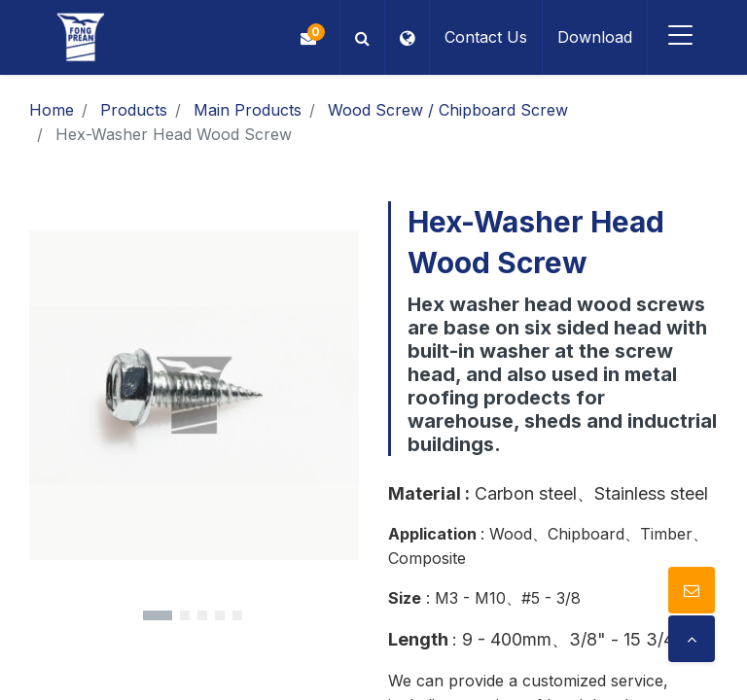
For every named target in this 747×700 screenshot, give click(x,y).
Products (134, 110)
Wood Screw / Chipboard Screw (448, 110)
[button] (357, 37)
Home (52, 110)
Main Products (248, 110)
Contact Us (481, 37)
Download (590, 37)
